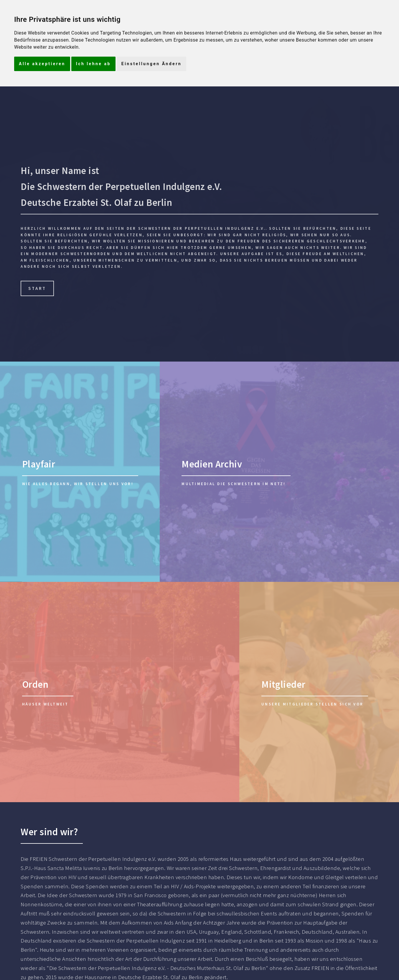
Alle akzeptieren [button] (42, 64)
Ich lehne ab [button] (93, 64)
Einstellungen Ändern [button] (151, 64)
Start (37, 288)
